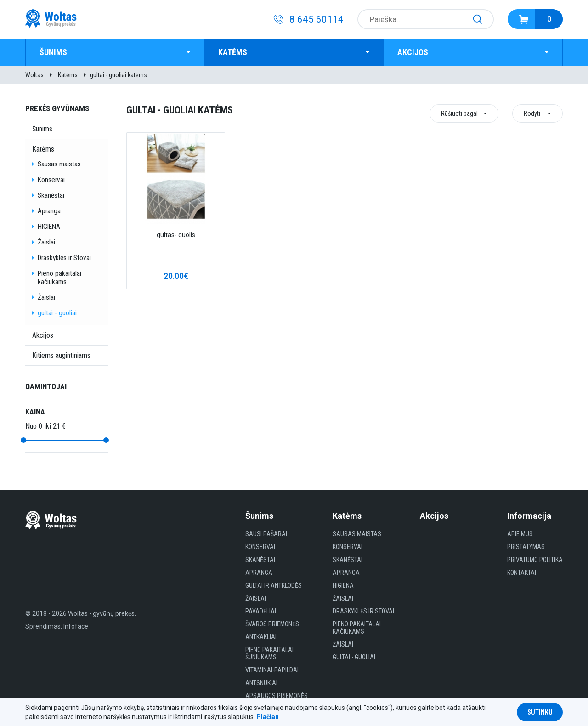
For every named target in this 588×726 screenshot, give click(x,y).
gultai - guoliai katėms (119, 75)
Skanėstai (51, 195)
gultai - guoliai (57, 313)
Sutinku (540, 712)
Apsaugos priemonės (277, 696)
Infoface (76, 626)
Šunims (53, 52)
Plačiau (268, 717)
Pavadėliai (261, 611)
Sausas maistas (59, 164)
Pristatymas (526, 547)
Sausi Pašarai (266, 534)
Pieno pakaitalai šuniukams (269, 653)
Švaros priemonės (272, 624)
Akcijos (413, 52)
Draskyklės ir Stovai (64, 258)
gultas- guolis (176, 235)
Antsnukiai (261, 683)
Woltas (34, 75)
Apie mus (520, 534)
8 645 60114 (317, 19)
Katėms (233, 52)
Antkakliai (261, 637)
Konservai (51, 180)
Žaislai (46, 242)
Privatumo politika (535, 560)
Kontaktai (522, 573)
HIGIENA (49, 227)
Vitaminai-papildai (272, 670)
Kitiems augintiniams (61, 355)
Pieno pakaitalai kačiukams (59, 278)
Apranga (49, 211)
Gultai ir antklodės (274, 585)
